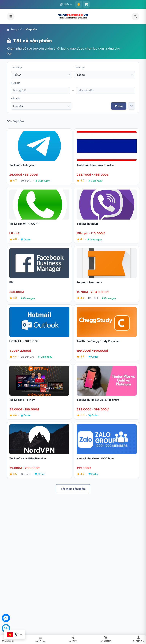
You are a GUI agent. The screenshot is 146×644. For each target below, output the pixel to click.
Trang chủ (15, 30)
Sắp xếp (16, 99)
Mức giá (16, 83)
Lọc (119, 106)
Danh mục (17, 68)
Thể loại (79, 68)
